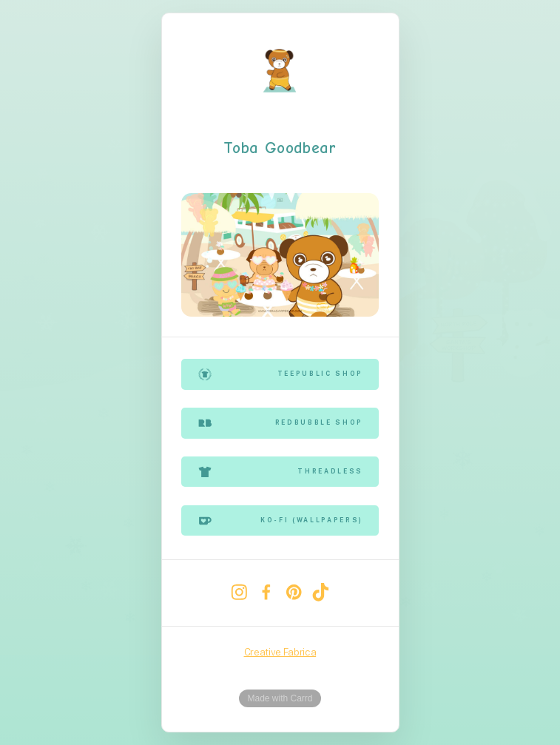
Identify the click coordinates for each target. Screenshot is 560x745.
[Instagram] (239, 592)
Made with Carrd (280, 698)
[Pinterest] (293, 592)
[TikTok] (321, 592)
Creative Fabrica (280, 652)
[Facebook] (267, 592)
